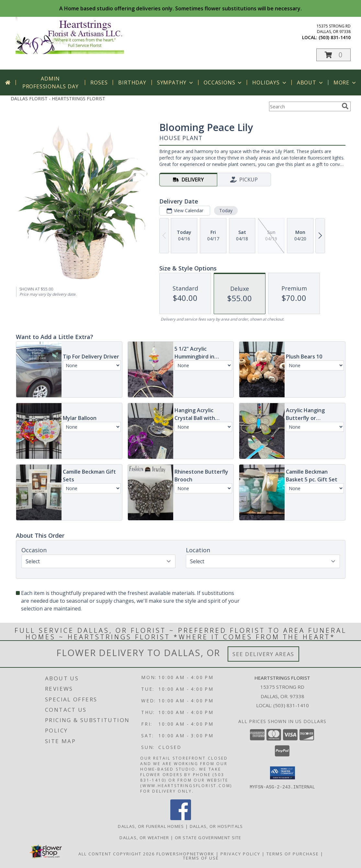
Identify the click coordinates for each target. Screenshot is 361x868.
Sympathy (176, 82)
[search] (345, 106)
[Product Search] (304, 106)
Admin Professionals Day (51, 82)
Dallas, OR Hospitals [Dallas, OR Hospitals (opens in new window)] (216, 826)
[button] (333, 55)
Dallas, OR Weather (144, 838)
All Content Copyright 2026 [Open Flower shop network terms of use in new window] (117, 854)
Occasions (223, 82)
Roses (99, 82)
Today (226, 210)
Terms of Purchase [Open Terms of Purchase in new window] (293, 854)
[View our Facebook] (181, 818)
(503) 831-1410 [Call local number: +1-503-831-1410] (335, 37)
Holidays (270, 82)
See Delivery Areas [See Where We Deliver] (263, 654)
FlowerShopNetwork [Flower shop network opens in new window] (185, 854)
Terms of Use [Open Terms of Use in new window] (201, 858)
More (345, 82)
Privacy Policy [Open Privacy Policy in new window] (240, 854)
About (310, 82)
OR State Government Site (208, 838)
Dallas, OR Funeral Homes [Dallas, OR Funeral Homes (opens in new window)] (151, 826)
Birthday (132, 82)
